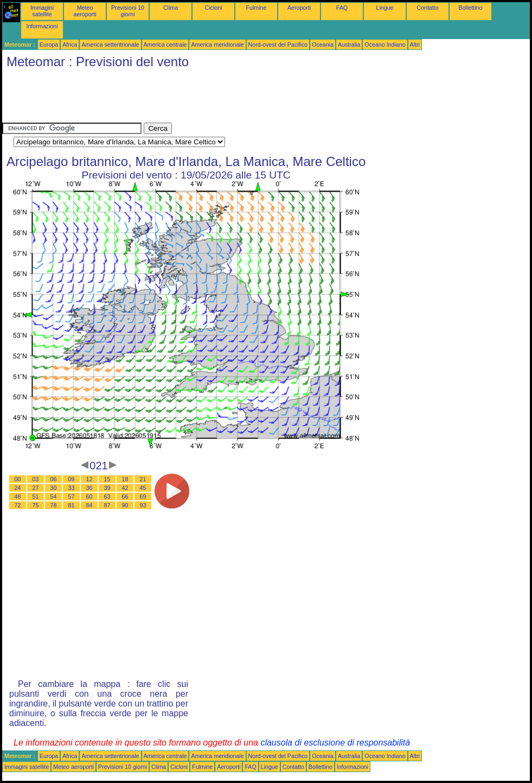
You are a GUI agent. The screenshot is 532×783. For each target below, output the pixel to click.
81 (72, 505)
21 (143, 479)
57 (72, 496)
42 (125, 488)
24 (18, 488)
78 (54, 505)
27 (36, 488)
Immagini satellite (42, 11)
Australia (349, 44)
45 (143, 488)
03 (36, 479)
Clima (171, 8)
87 (107, 505)
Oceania (323, 44)
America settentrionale (110, 44)
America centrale (165, 44)
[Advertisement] (200, 98)
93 (143, 505)
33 (72, 488)
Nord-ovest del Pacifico (278, 44)
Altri (415, 44)
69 (143, 496)
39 (107, 488)
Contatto (427, 8)
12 (89, 479)
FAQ (342, 8)
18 (125, 479)
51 (36, 496)
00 (18, 479)
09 (72, 479)
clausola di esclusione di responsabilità (335, 743)
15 (107, 479)
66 (125, 496)
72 (18, 505)
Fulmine (257, 8)
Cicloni (214, 8)
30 (54, 488)
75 (36, 505)
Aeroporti (299, 8)
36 (89, 488)
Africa (70, 44)
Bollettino (471, 8)
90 (125, 505)
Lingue (385, 8)
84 (89, 505)
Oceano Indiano (385, 44)
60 (89, 496)
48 (18, 496)
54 (54, 496)
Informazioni (42, 26)
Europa (49, 44)
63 (107, 496)
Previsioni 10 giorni (128, 11)
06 (54, 479)
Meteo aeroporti (85, 11)
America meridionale (217, 44)
